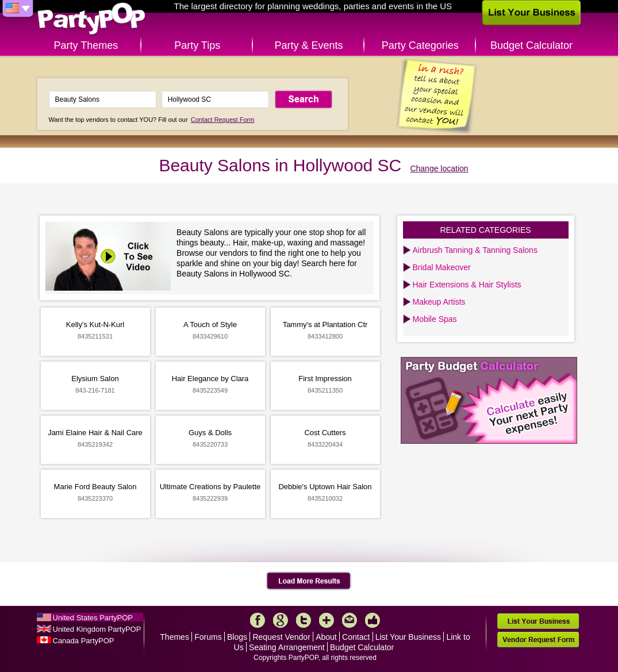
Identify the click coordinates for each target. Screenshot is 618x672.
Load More (309, 581)
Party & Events (308, 45)
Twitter (304, 620)
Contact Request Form (223, 120)
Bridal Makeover (442, 267)
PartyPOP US (91, 19)
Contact (356, 637)
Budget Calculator (531, 45)
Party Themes (86, 45)
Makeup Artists (439, 302)
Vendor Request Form (538, 640)
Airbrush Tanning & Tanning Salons (475, 250)
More (327, 620)
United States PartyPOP (93, 618)
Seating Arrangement (287, 647)
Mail (350, 620)
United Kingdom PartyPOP (97, 629)
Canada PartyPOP (84, 641)
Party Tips (197, 45)
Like (373, 620)
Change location (439, 168)
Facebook (258, 620)
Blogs (237, 637)
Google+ (281, 620)
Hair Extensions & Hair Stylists (467, 285)
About (326, 637)
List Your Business (408, 637)
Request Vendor (281, 637)
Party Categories (420, 45)
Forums (208, 637)
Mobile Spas (435, 319)
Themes (174, 637)
